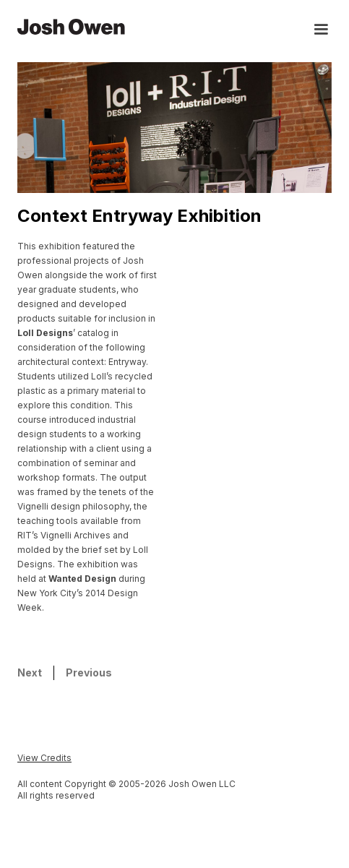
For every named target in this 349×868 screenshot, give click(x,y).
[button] (314, 31)
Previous (89, 673)
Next (30, 673)
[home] (72, 26)
